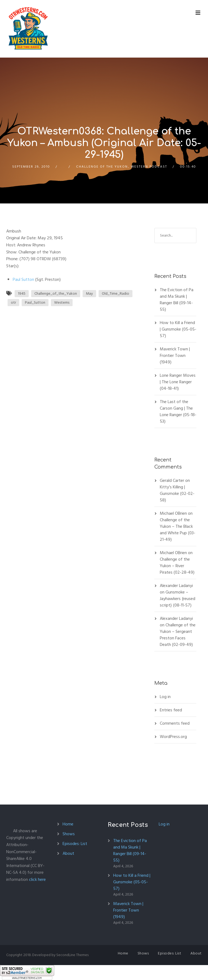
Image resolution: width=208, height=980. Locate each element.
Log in (165, 697)
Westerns (62, 302)
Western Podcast (149, 167)
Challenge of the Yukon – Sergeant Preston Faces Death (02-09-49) (178, 635)
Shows (69, 834)
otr (13, 302)
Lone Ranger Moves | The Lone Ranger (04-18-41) (178, 382)
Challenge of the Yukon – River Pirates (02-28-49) (177, 566)
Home (68, 824)
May (89, 293)
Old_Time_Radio (116, 293)
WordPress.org (173, 737)
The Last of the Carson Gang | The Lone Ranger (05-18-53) (178, 412)
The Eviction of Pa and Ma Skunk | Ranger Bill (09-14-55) (177, 300)
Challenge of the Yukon (102, 167)
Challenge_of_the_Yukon (56, 293)
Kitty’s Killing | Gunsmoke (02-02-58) (177, 494)
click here (37, 880)
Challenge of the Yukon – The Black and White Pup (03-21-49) (178, 530)
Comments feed (175, 723)
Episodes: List (75, 844)
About (68, 853)
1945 (22, 293)
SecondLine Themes (72, 955)
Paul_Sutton (35, 302)
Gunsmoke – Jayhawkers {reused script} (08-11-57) (178, 599)
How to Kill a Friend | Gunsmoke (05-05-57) (178, 329)
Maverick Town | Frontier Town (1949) (175, 356)
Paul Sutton (23, 279)
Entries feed (171, 710)
